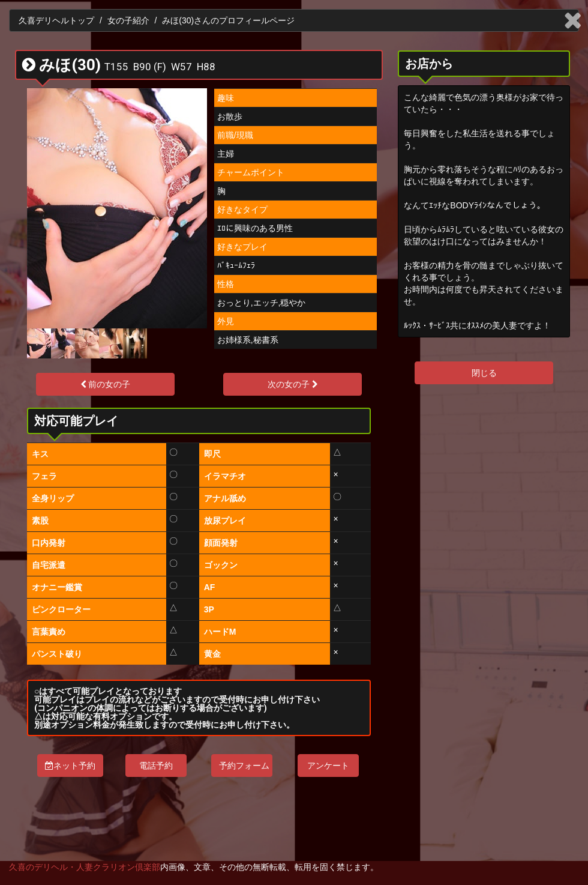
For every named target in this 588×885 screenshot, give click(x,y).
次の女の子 (293, 384)
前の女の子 (106, 384)
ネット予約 (70, 766)
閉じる (484, 373)
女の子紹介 (128, 20)
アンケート (328, 766)
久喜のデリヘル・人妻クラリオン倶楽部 (85, 867)
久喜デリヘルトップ (56, 20)
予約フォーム (244, 766)
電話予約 (156, 766)
